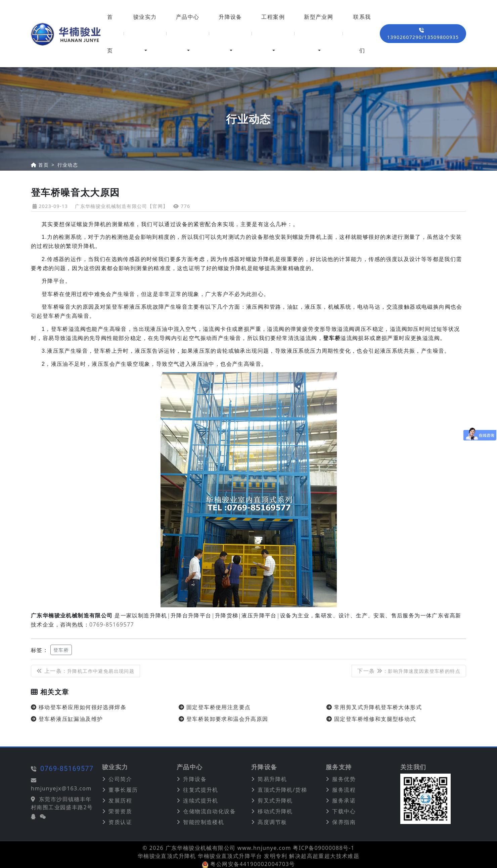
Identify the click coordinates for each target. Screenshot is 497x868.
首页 (110, 34)
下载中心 (344, 811)
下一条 (409, 671)
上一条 (85, 671)
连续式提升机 (200, 800)
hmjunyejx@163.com (34, 788)
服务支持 (339, 767)
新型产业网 (319, 17)
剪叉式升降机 (275, 800)
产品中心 (188, 17)
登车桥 (61, 650)
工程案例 (273, 17)
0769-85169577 (40, 769)
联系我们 (362, 34)
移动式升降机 (275, 811)
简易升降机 (272, 779)
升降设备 (230, 17)
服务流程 (344, 790)
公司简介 (120, 779)
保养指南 (344, 822)
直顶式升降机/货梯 (282, 790)
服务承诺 (344, 800)
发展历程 (120, 800)
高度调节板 (272, 822)
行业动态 (68, 165)
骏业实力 (145, 17)
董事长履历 (123, 790)
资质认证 (120, 822)
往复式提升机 (200, 790)
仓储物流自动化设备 (209, 811)
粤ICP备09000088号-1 (324, 848)
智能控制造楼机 (204, 822)
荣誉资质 (120, 811)
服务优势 (344, 779)
